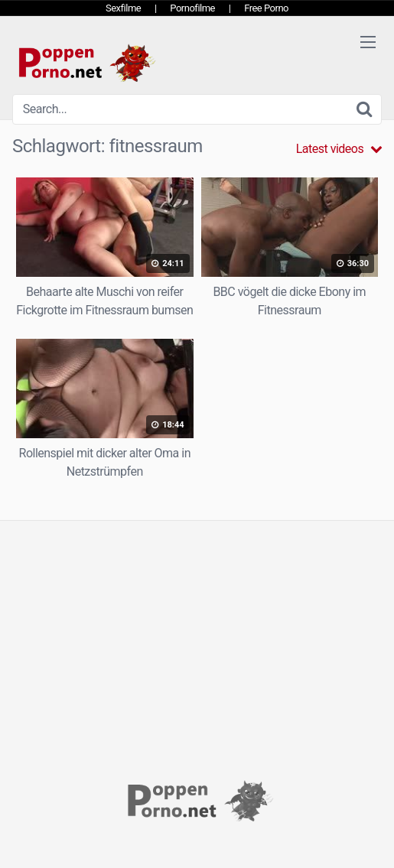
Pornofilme (192, 8)
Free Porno (266, 8)
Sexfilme (123, 8)
